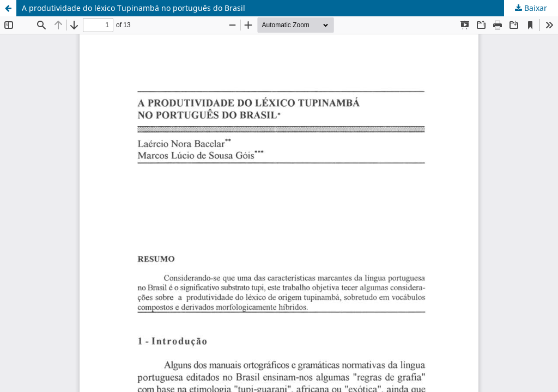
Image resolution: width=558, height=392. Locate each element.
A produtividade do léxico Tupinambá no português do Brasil (134, 8)
